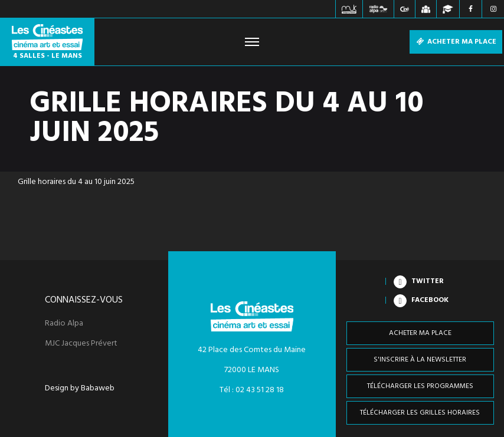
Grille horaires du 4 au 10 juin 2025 (76, 182)
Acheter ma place (456, 42)
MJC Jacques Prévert (81, 344)
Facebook (430, 300)
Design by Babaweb (80, 389)
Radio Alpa (64, 324)
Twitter (428, 281)
